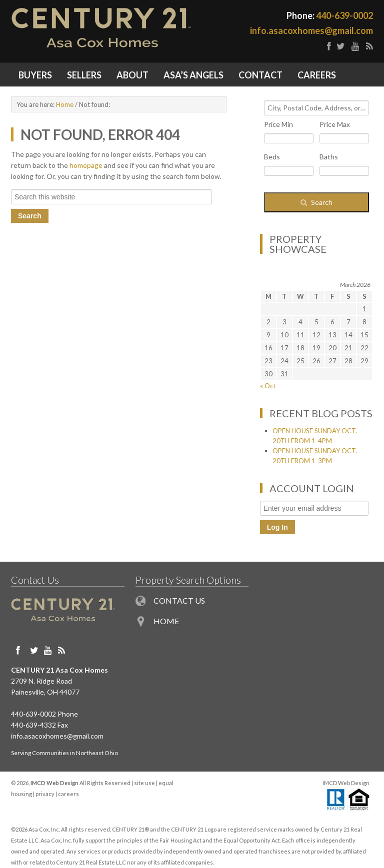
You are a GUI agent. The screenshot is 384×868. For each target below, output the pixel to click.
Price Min (278, 124)
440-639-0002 (344, 15)
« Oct (268, 386)
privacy (45, 794)
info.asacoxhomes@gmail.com (311, 30)
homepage (86, 165)
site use (144, 783)
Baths (329, 157)
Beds (272, 157)
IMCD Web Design (346, 783)
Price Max (335, 124)
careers (68, 794)
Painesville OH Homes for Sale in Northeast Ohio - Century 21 (101, 31)
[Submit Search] (316, 202)
